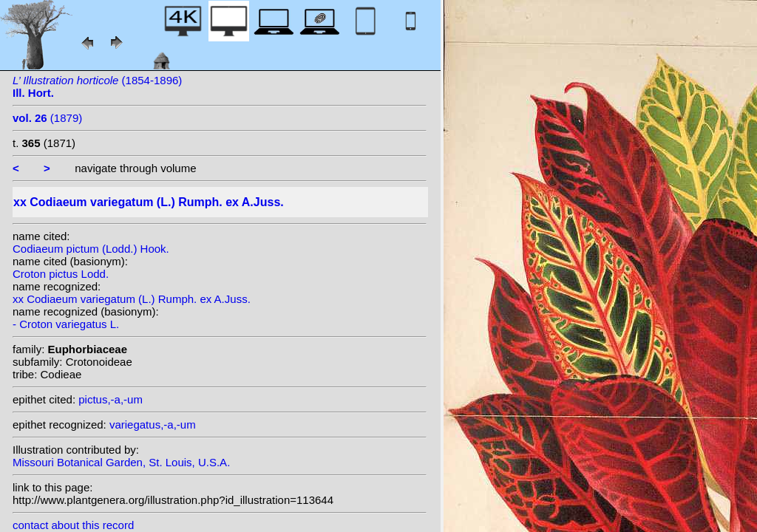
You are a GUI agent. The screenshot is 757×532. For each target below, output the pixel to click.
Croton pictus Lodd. (61, 274)
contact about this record (73, 525)
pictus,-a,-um (111, 399)
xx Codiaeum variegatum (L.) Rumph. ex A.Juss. (132, 299)
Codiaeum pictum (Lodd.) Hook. (91, 249)
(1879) (47, 118)
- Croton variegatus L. (66, 324)
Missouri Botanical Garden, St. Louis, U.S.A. (121, 462)
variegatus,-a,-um (153, 424)
